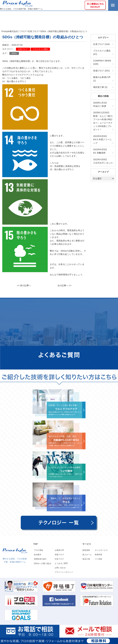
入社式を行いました (103, 161)
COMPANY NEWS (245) (102, 62)
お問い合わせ (60, 568)
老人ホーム (87, 555)
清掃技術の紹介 (40, 559)
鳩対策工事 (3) (100, 87)
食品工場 (86, 559)
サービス (87, 544)
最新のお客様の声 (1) (102, 79)
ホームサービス (101, 550)
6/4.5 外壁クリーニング (102, 140)
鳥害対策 (99, 555)
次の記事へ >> (65, 285)
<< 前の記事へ (24, 285)
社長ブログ (23, 49)
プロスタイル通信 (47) (102, 52)
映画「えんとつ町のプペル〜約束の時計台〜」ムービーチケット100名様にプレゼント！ (103, 121)
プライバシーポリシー (64, 572)
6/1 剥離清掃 (100, 151)
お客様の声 (59, 550)
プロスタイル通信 (40, 49)
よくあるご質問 (61, 563)
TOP (36, 544)
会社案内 (37, 555)
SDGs (14, 53)
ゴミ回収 (99, 559)
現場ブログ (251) (101, 71)
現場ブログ (59, 555)
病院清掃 (86, 550)
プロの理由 (38, 550)
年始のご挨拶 (100, 104)
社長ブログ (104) (101, 44)
